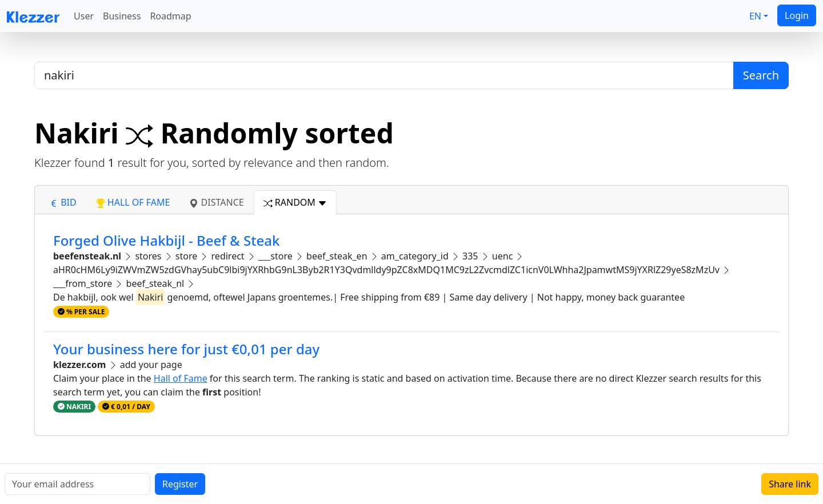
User (84, 16)
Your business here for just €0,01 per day (186, 349)
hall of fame (133, 202)
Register (180, 484)
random (295, 202)
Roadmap (170, 16)
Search (761, 75)
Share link (790, 484)
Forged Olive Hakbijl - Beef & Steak (166, 240)
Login (797, 15)
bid (63, 202)
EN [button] (755, 16)
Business (122, 16)
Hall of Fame (181, 378)
